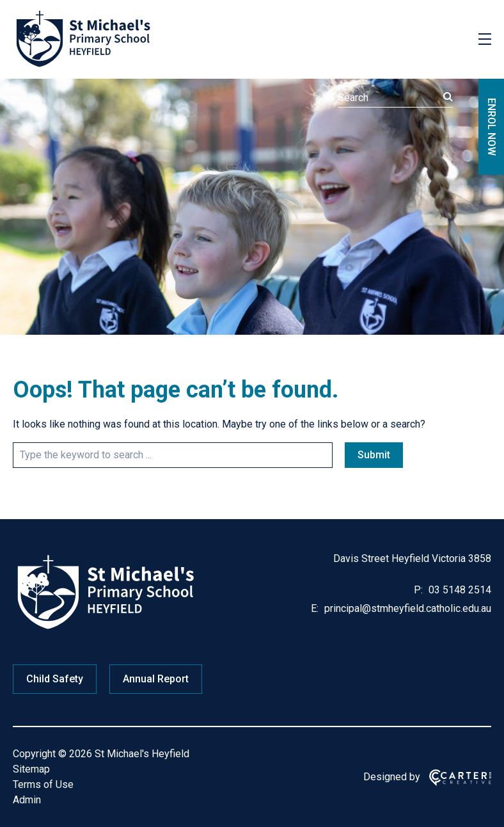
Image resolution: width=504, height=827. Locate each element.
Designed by (392, 777)
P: (418, 590)
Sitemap (31, 769)
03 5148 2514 (459, 590)
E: (315, 608)
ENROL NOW (492, 127)
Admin (27, 800)
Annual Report (156, 679)
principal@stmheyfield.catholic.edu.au (406, 608)
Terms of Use (43, 784)
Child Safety (55, 679)
